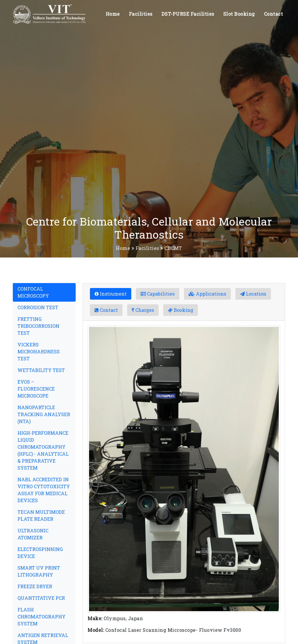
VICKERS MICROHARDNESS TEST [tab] (39, 351)
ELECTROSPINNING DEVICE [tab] (40, 553)
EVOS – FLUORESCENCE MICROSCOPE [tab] (36, 389)
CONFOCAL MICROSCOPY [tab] (33, 292)
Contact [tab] (106, 310)
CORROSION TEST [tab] (38, 307)
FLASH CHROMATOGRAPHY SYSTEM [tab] (41, 617)
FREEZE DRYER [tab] (35, 586)
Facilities (141, 14)
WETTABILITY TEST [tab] (41, 370)
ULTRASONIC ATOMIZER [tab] (33, 534)
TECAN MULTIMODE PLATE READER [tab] (41, 515)
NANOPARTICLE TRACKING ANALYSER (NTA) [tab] (44, 414)
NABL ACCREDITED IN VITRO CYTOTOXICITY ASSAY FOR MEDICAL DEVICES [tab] (44, 490)
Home (113, 14)
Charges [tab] (143, 310)
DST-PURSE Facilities (188, 14)
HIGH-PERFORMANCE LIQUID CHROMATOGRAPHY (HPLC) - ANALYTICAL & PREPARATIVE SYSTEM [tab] (43, 450)
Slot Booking (239, 14)
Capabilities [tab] (158, 294)
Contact (274, 14)
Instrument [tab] (111, 294)
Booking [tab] (181, 310)
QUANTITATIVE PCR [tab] (41, 598)
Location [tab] (253, 294)
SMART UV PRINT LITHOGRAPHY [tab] (39, 571)
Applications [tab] (207, 294)
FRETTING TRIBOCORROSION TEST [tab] (38, 326)
